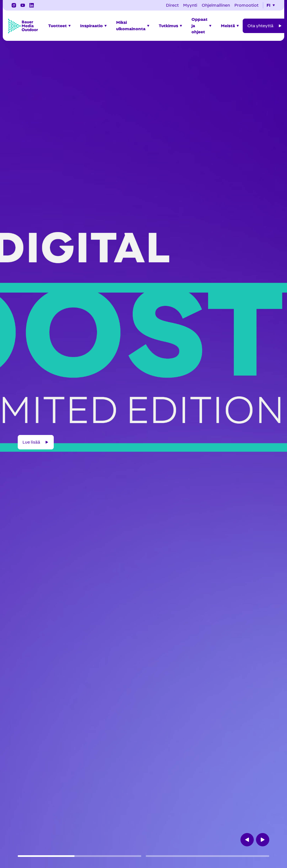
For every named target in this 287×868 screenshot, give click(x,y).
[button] (271, 5)
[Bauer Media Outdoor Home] (23, 26)
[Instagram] (14, 5)
